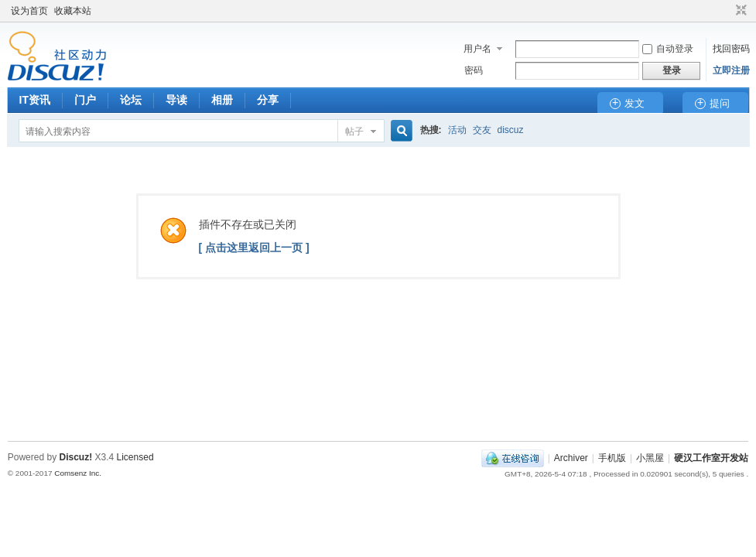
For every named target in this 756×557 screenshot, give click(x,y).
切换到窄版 (739, 11)
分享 (268, 100)
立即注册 (731, 70)
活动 (457, 130)
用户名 (477, 49)
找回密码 (731, 49)
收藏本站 (73, 11)
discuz (511, 130)
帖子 (354, 132)
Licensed (135, 457)
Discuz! (75, 457)
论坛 (131, 100)
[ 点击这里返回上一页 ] (254, 248)
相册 (222, 100)
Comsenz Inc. (78, 473)
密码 (474, 70)
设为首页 (29, 11)
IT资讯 (35, 100)
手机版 (612, 458)
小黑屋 (650, 458)
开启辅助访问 (727, 11)
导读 (176, 100)
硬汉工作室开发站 (711, 458)
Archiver (571, 458)
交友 (482, 130)
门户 (85, 100)
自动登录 (668, 49)
